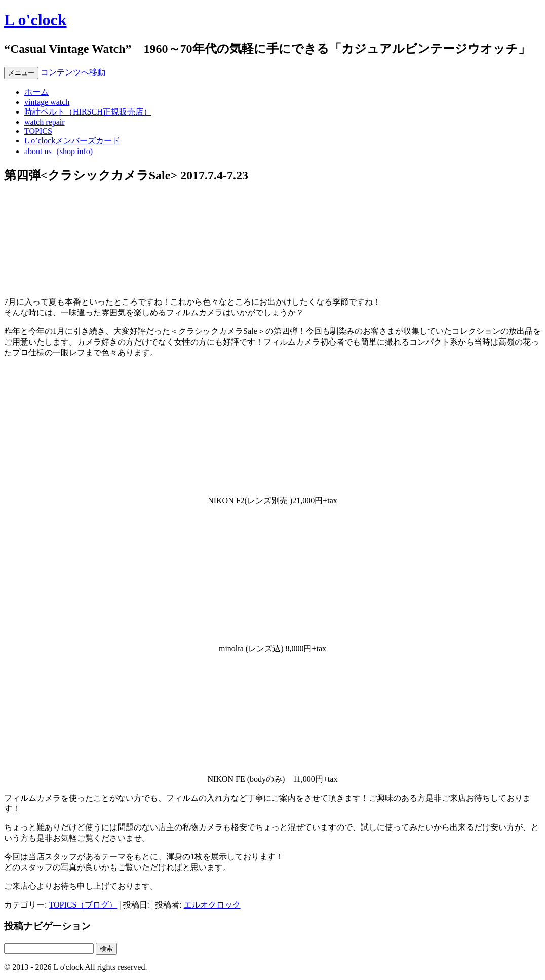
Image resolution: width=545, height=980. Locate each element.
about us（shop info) (59, 151)
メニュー (21, 73)
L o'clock (35, 20)
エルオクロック (212, 905)
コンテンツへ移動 (73, 72)
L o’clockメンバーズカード (72, 141)
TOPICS (38, 131)
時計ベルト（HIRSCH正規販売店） (88, 112)
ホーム (36, 92)
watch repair (45, 122)
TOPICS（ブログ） (83, 905)
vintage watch (47, 102)
